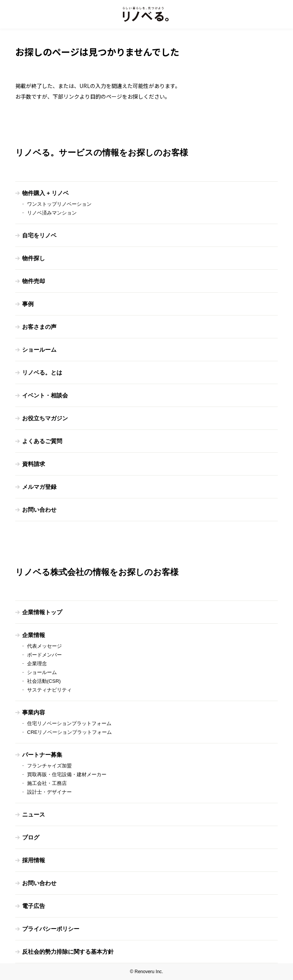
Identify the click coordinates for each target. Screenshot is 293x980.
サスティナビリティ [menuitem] (49, 690)
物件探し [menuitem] (34, 258)
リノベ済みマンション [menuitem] (52, 213)
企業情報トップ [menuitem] (42, 612)
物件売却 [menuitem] (34, 281)
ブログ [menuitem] (31, 837)
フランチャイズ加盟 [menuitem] (49, 766)
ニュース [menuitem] (34, 814)
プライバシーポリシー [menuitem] (51, 929)
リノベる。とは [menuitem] (42, 372)
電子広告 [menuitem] (34, 906)
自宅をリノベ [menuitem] (39, 235)
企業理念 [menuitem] (37, 664)
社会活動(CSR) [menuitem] (44, 681)
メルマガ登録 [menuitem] (39, 487)
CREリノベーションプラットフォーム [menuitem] (69, 732)
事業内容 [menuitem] (34, 712)
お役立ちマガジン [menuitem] (45, 418)
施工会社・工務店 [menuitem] (47, 783)
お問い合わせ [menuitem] (39, 510)
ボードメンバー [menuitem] (44, 655)
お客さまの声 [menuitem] (39, 327)
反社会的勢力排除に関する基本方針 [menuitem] (68, 952)
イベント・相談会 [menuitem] (45, 395)
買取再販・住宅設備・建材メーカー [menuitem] (67, 774)
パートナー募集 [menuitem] (42, 755)
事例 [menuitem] (28, 304)
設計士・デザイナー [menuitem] (49, 792)
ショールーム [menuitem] (39, 350)
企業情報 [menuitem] (34, 635)
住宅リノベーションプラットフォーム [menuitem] (69, 723)
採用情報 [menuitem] (34, 860)
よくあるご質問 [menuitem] (42, 441)
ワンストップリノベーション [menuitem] (59, 204)
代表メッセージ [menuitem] (44, 646)
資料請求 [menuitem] (34, 464)
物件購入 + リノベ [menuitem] (45, 193)
